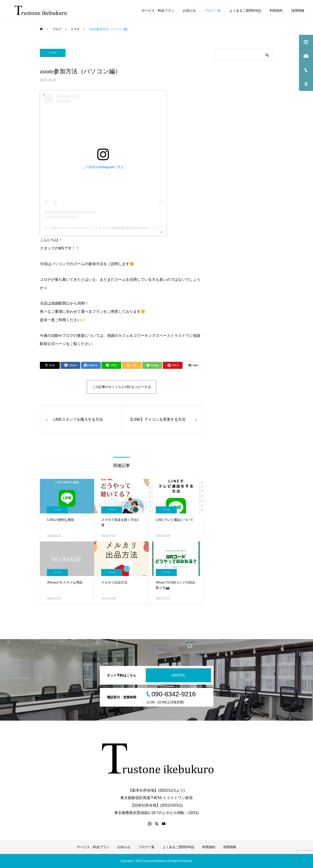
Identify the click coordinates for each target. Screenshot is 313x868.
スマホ (53, 53)
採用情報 (298, 11)
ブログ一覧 (213, 11)
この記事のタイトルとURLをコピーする (122, 387)
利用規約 (276, 11)
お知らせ (189, 11)
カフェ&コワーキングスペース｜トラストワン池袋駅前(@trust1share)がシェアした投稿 (108, 228)
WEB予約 (178, 675)
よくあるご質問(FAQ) (245, 11)
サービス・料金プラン (158, 11)
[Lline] (111, 365)
